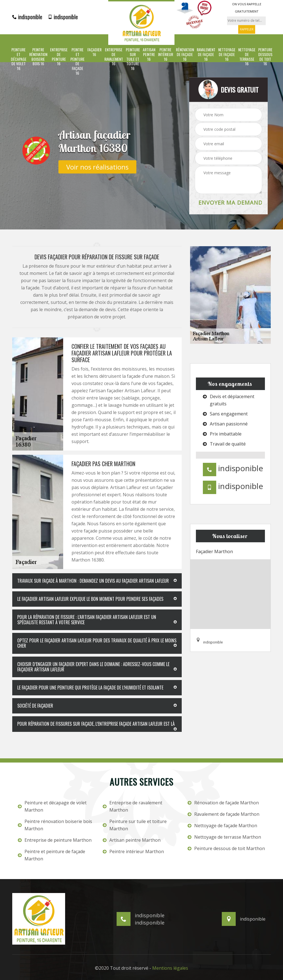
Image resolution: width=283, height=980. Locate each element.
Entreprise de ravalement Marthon (132, 806)
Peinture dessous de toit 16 (265, 57)
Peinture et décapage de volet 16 (19, 59)
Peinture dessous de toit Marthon (226, 848)
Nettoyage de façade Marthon (222, 826)
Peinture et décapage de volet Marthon (52, 806)
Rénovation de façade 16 (185, 54)
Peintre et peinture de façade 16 (77, 61)
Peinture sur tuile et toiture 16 (133, 59)
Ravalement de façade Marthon (223, 814)
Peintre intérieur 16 (166, 54)
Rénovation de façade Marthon (223, 803)
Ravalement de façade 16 (206, 54)
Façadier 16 (94, 52)
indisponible (27, 17)
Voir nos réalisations (97, 167)
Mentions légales (170, 968)
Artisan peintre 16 (149, 54)
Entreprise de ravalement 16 (114, 57)
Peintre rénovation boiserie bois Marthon (55, 825)
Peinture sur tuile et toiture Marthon (135, 825)
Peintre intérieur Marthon (133, 851)
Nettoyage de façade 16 (227, 54)
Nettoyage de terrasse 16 (247, 57)
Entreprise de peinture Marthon (55, 840)
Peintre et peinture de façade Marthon (51, 855)
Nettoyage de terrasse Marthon (224, 837)
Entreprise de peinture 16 (59, 57)
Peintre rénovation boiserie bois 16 (38, 57)
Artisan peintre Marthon (132, 840)
